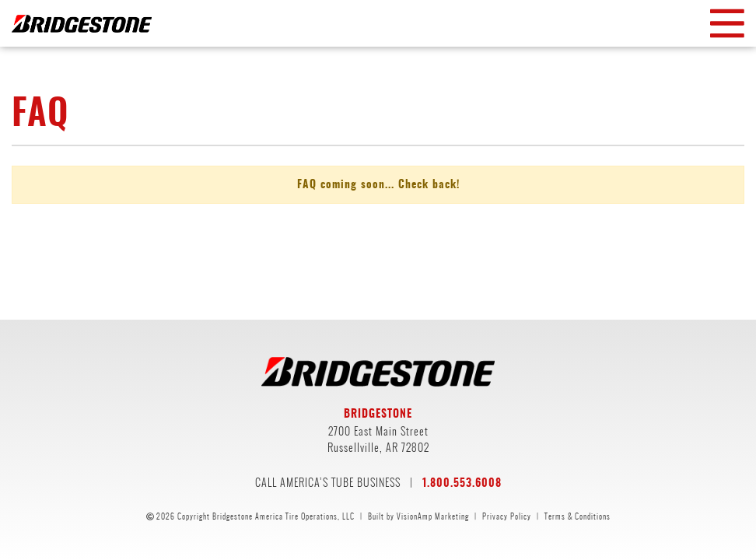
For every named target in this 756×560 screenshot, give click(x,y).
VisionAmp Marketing (433, 516)
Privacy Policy (507, 516)
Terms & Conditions (577, 516)
